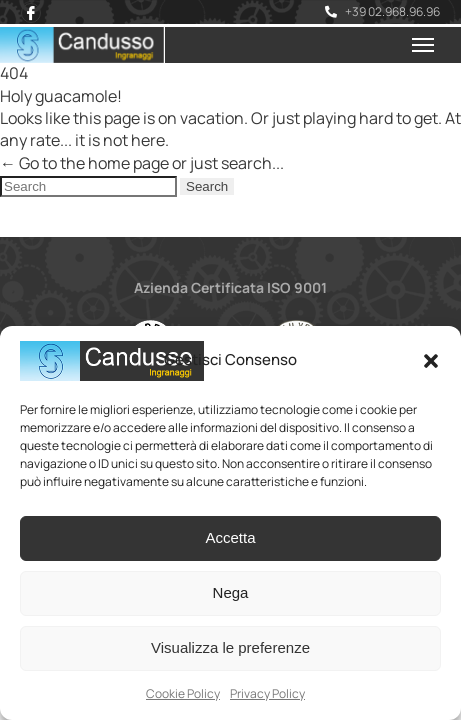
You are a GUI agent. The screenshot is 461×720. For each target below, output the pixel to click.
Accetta (230, 537)
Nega (231, 592)
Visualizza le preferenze (230, 647)
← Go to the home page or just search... (142, 163)
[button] (431, 361)
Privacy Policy (267, 693)
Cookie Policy (183, 693)
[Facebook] (31, 13)
